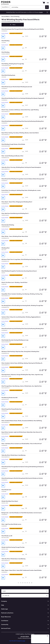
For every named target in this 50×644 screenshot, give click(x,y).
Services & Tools (25, 628)
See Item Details (5, 33)
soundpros (4, 526)
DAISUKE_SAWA (5, 503)
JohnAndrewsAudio (6, 66)
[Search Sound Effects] (28, 7)
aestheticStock (5, 399)
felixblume (4, 284)
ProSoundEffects (6, 112)
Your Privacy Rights (30, 634)
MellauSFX (4, 250)
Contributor (25, 621)
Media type (25, 609)
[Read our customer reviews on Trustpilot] (41, 639)
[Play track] (3, 37)
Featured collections (25, 613)
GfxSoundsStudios (6, 146)
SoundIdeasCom (5, 158)
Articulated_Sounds (6, 376)
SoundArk (4, 492)
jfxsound (4, 77)
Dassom (3, 273)
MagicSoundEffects (6, 342)
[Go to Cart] (44, 3)
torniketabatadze (6, 227)
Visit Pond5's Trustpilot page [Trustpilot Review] (17, 641)
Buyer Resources (25, 617)
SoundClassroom (6, 54)
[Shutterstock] (25, 636)
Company (25, 601)
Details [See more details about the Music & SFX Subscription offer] (41, 12)
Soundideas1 (4, 31)
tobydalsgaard (5, 215)
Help (25, 605)
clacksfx (4, 43)
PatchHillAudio (5, 538)
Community (25, 624)
